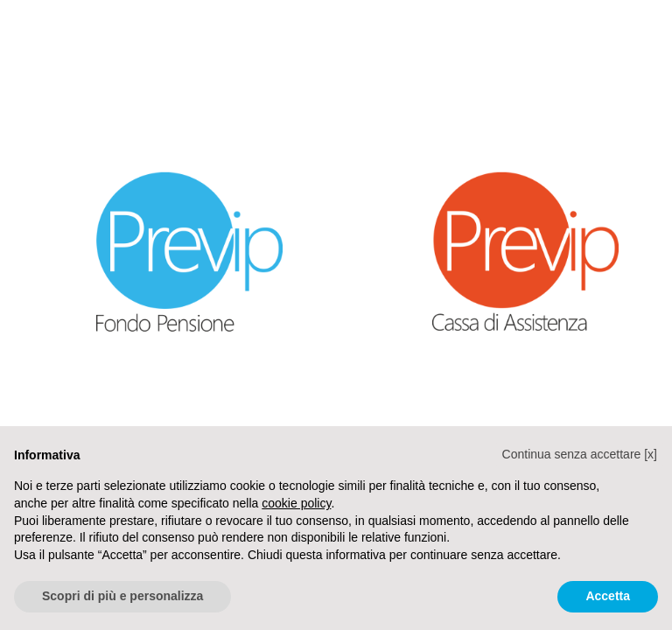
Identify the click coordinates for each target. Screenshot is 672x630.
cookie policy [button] (296, 503)
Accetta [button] (608, 596)
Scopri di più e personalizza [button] (122, 596)
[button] (580, 454)
